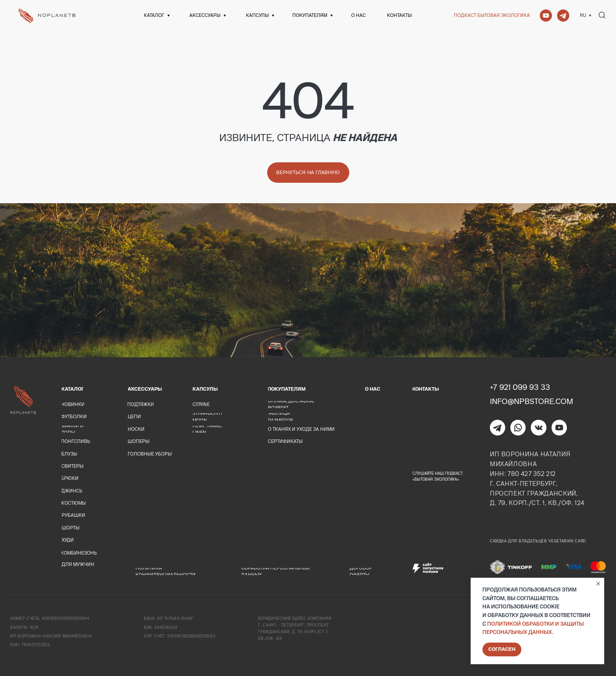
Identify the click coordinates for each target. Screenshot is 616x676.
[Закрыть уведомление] (598, 584)
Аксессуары (205, 15)
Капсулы (257, 15)
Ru (583, 15)
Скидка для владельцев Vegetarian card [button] (538, 541)
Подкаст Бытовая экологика (492, 15)
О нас (358, 15)
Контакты (399, 15)
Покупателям (310, 15)
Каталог (154, 15)
